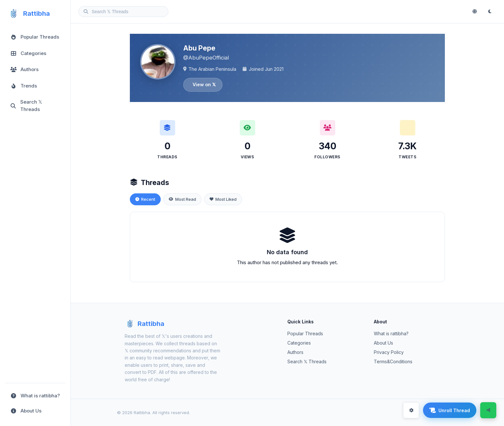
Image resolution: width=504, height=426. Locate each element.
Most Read (182, 199)
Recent (145, 199)
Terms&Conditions (393, 361)
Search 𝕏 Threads (307, 361)
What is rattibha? (391, 333)
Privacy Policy (389, 352)
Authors (295, 352)
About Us (383, 343)
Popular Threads (305, 333)
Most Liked (223, 199)
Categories (299, 343)
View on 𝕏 (204, 84)
